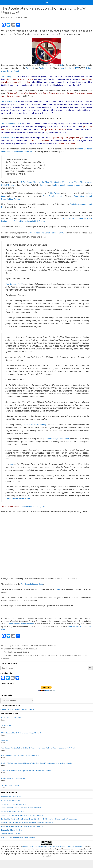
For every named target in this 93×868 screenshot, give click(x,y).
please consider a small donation (21, 624)
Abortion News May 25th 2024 (12, 797)
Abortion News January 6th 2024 (13, 812)
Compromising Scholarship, (57, 439)
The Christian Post (14, 284)
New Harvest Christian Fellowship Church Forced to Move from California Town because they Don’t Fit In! (38, 748)
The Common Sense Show (18, 498)
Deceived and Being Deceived (12, 830)
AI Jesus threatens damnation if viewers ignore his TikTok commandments (27, 823)
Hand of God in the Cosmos (11, 834)
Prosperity (30, 68)
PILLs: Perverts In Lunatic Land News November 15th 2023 (22, 826)
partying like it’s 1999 (70, 68)
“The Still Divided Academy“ (35, 425)
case (12, 464)
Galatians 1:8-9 (8, 138)
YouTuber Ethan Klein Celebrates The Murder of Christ (20, 756)
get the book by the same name (67, 185)
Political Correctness (39, 646)
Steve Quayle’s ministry (53, 196)
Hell (61, 65)
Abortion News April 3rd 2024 (11, 718)
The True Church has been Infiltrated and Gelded (18, 837)
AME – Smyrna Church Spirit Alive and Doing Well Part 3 (21, 733)
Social (42, 68)
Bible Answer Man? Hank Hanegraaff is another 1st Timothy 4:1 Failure (26, 771)
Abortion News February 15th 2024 (13, 804)
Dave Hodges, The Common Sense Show (46, 233)
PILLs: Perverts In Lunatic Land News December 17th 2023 (22, 815)
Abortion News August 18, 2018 (17, 652)
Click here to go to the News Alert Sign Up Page (17, 709)
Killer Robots (55, 193)
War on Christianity (30, 649)
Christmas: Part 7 (7, 725)
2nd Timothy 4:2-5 (9, 102)
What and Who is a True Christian (13, 778)
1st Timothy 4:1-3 (9, 76)
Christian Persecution (21, 646)
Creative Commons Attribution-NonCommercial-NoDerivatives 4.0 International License (52, 855)
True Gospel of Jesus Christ (32, 584)
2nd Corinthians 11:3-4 (11, 124)
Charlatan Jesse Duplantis (10, 786)
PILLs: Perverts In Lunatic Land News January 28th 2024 (21, 808)
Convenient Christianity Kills (33, 507)
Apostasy (8, 646)
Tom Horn (44, 185)
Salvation (52, 646)
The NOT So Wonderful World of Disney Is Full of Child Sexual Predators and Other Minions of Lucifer (37, 763)
